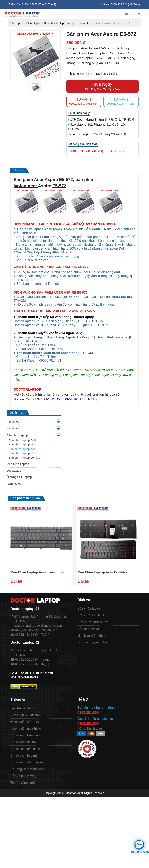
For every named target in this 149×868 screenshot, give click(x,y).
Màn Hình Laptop (18, 464)
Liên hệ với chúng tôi (25, 708)
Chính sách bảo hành (25, 749)
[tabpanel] (36, 87)
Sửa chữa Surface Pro (93, 622)
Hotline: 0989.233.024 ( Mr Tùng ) (121, 4)
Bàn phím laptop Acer (79, 23)
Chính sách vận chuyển (27, 762)
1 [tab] (38, 91)
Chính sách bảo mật (24, 756)
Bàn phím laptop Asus (23, 444)
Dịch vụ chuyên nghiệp (93, 642)
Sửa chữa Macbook (91, 615)
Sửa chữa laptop (89, 609)
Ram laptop (14, 483)
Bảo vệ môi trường (23, 776)
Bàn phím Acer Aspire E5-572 (113, 23)
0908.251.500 (79, 151)
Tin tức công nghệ (23, 783)
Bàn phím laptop (54, 23)
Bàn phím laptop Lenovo (24, 458)
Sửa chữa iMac (88, 629)
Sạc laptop (13, 428)
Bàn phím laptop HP (22, 453)
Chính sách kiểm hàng (26, 735)
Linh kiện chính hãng (92, 636)
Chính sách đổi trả (23, 742)
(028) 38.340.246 (109, 151)
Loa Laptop (14, 471)
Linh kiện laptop (32, 23)
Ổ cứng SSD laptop (19, 477)
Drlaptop (15, 23)
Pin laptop (13, 421)
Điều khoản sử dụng (25, 722)
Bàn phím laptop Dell (22, 440)
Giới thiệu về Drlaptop (26, 715)
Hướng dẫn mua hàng (26, 729)
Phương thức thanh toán (27, 769)
